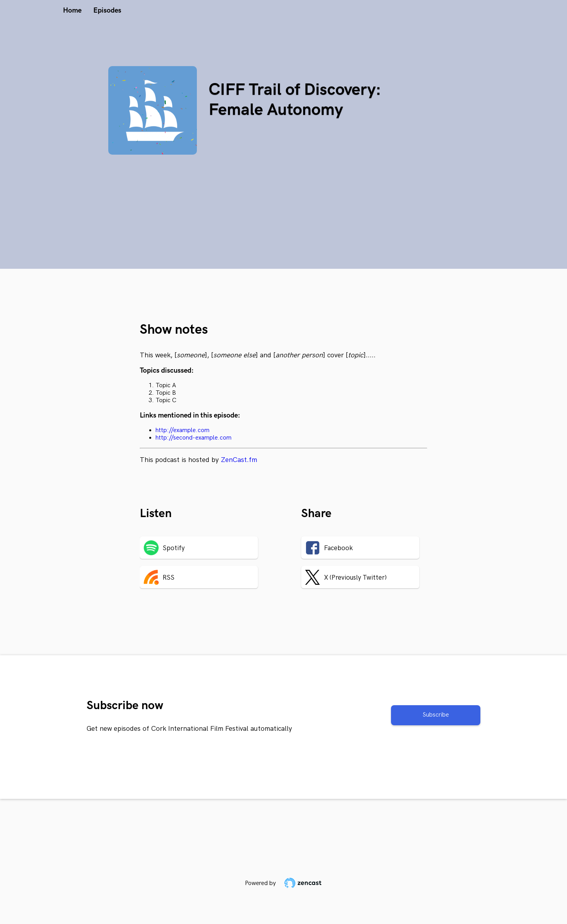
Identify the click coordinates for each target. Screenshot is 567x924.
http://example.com (183, 430)
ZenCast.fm (239, 460)
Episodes (107, 10)
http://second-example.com (194, 438)
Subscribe (436, 715)
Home (72, 10)
